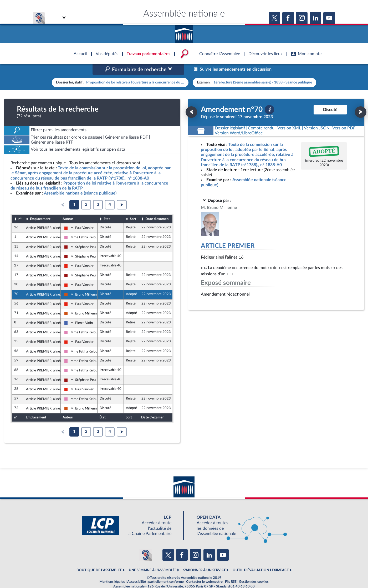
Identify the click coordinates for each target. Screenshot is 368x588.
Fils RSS (231, 571)
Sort (133, 208)
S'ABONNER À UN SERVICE (205, 559)
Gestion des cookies (254, 571)
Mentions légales (112, 571)
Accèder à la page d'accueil (184, 32)
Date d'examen (157, 208)
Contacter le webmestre (204, 571)
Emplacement (40, 208)
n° (20, 208)
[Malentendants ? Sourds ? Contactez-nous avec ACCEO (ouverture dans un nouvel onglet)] (146, 544)
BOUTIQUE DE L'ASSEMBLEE (99, 559)
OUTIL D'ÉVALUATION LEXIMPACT (261, 559)
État (107, 208)
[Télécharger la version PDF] (269, 98)
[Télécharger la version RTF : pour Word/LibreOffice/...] (239, 122)
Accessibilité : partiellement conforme (155, 571)
